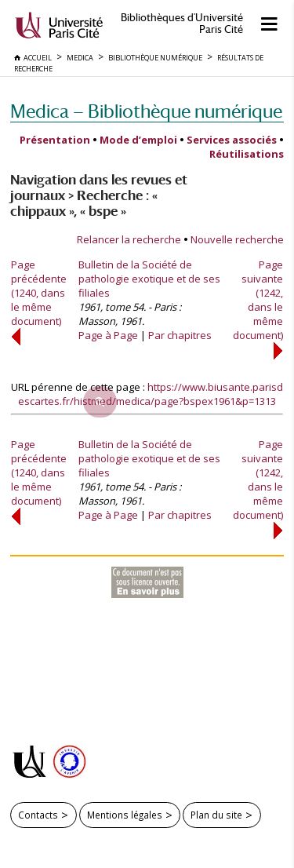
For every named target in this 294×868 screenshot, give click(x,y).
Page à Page (108, 335)
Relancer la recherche (129, 239)
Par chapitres (180, 335)
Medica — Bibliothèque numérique (146, 111)
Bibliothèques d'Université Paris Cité (182, 24)
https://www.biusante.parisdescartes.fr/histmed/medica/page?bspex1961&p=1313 (151, 394)
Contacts (38, 815)
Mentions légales (125, 815)
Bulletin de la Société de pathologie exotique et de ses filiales (149, 279)
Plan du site (216, 815)
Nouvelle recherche (237, 239)
